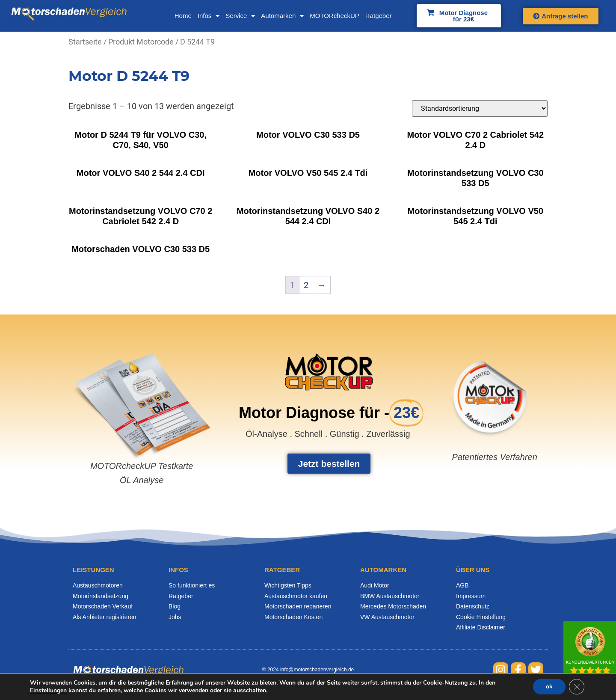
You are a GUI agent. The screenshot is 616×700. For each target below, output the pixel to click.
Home (183, 16)
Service (240, 16)
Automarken (282, 16)
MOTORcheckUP (335, 16)
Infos (209, 16)
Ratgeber (379, 16)
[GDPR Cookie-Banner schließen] (577, 687)
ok (549, 687)
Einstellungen (48, 691)
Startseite (85, 42)
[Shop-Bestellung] (480, 108)
